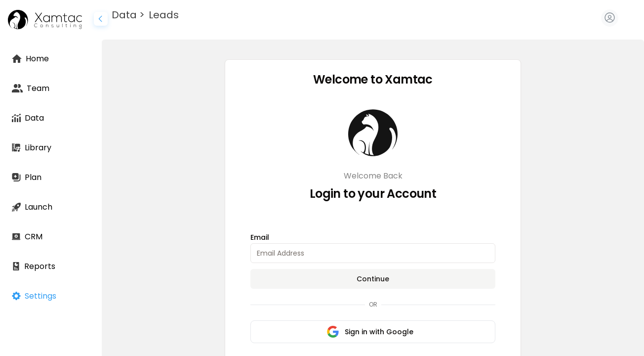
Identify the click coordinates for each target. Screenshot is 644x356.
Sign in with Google (370, 332)
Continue (373, 279)
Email (260, 237)
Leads (164, 15)
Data (124, 15)
